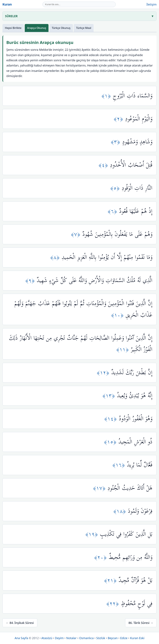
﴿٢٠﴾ (101, 557)
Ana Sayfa (21, 638)
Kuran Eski (137, 638)
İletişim (152, 4)
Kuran (7, 4)
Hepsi (13, 28)
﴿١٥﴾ (111, 442)
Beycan (113, 638)
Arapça (37, 28)
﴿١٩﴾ (93, 534)
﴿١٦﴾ (120, 465)
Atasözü (47, 638)
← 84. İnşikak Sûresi (20, 623)
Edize (124, 638)
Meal (84, 28)
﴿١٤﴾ (111, 419)
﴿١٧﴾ (100, 488)
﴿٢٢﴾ (114, 604)
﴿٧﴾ (77, 234)
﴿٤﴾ (104, 165)
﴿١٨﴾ (121, 511)
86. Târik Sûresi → (141, 623)
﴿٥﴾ (116, 188)
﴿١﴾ (107, 96)
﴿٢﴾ (119, 119)
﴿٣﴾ (116, 142)
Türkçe (61, 28)
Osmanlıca (86, 638)
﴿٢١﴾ (111, 580)
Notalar (71, 638)
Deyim (59, 638)
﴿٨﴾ (56, 257)
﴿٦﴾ (113, 211)
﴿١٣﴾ (110, 396)
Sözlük (101, 638)
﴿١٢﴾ (104, 373)
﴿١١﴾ (124, 349)
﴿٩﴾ (31, 280)
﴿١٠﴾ (118, 315)
